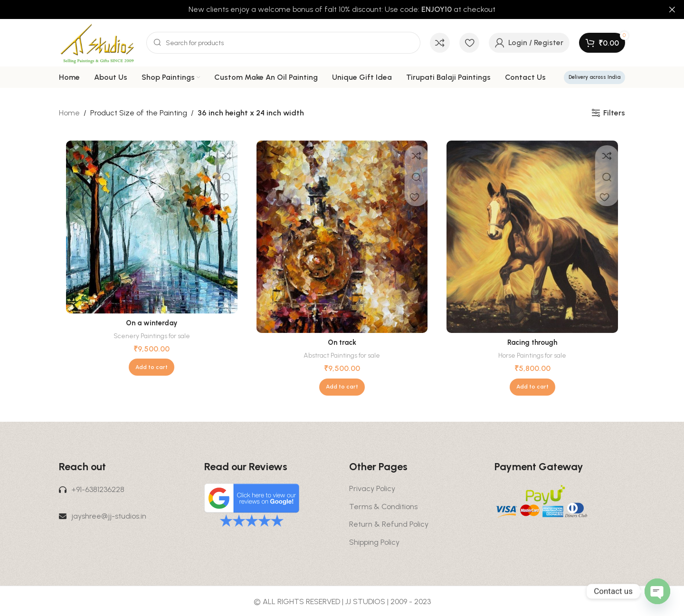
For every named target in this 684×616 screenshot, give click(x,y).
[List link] (124, 490)
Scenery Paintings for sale (152, 336)
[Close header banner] (672, 9)
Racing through (532, 342)
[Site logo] (98, 42)
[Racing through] (532, 237)
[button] (152, 367)
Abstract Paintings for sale (342, 355)
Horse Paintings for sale (532, 355)
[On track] (342, 237)
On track (342, 342)
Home (69, 113)
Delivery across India (594, 77)
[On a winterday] (152, 227)
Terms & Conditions (383, 507)
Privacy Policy (372, 488)
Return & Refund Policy (389, 524)
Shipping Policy (374, 542)
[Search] (283, 43)
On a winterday (152, 323)
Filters (614, 113)
